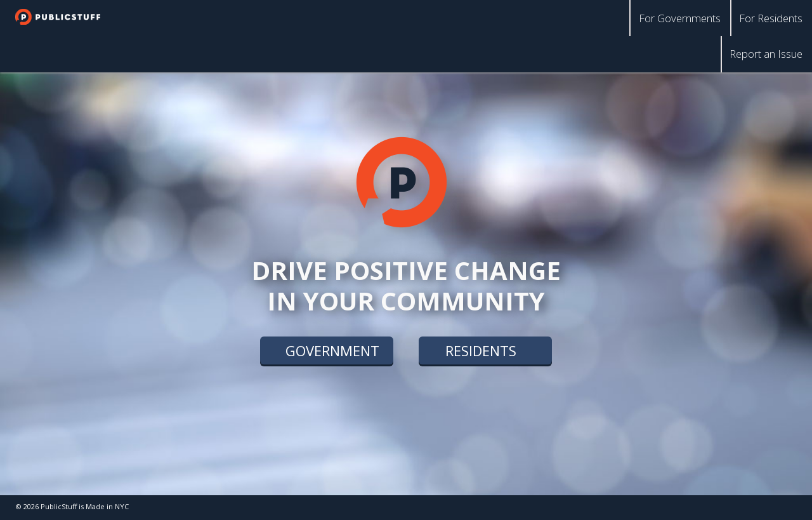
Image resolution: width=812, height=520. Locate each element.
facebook (755, 508)
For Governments (689, 17)
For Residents (774, 17)
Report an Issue (769, 50)
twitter (730, 508)
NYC (122, 506)
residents (481, 352)
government (332, 352)
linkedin (780, 508)
